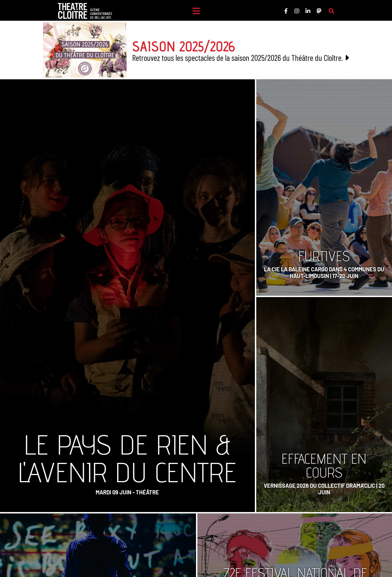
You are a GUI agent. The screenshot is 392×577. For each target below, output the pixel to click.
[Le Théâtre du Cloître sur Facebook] (286, 11)
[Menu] (196, 11)
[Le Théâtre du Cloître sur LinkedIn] (308, 11)
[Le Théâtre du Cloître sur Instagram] (297, 11)
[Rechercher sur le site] (331, 11)
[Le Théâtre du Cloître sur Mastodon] (319, 11)
